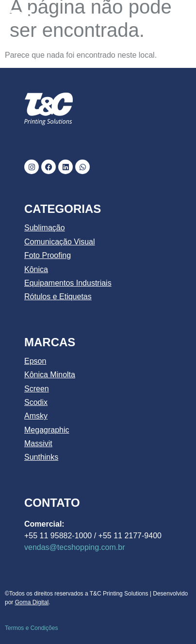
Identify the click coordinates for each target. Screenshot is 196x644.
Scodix (36, 402)
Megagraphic (47, 430)
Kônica (36, 269)
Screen (37, 389)
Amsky (36, 416)
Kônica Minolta (50, 375)
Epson (35, 361)
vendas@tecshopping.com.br (74, 547)
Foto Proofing (48, 255)
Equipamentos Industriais (68, 283)
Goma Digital (32, 602)
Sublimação (45, 228)
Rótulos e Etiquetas (58, 297)
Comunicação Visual (60, 242)
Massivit (38, 443)
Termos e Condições (31, 628)
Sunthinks (41, 457)
